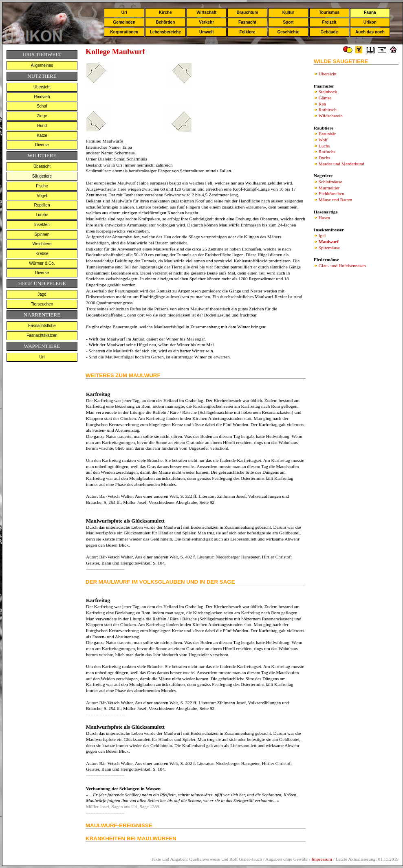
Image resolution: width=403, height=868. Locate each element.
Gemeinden (124, 22)
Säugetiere (42, 176)
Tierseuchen (42, 304)
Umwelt (207, 32)
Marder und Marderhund (341, 164)
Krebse (42, 254)
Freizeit (329, 22)
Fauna (370, 12)
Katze (42, 135)
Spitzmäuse (329, 248)
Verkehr (206, 22)
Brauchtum (248, 12)
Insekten (42, 225)
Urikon (370, 22)
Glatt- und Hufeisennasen (342, 266)
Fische (42, 186)
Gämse (325, 98)
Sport (288, 22)
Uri (124, 12)
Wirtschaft (206, 12)
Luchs (324, 146)
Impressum (322, 859)
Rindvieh (42, 97)
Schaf (42, 106)
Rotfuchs (327, 152)
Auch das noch (370, 32)
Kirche (165, 12)
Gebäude (329, 32)
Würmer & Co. (42, 263)
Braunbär (327, 134)
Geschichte (288, 32)
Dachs (324, 158)
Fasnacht (247, 22)
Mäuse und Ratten (335, 200)
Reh (322, 104)
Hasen (324, 218)
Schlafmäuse (330, 182)
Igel (322, 235)
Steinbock (328, 92)
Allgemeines (42, 65)
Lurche (42, 215)
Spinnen (42, 234)
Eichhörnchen (331, 193)
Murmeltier (329, 188)
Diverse (42, 145)
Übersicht (42, 87)
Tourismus (329, 12)
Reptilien (42, 205)
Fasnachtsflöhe (42, 326)
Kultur (288, 12)
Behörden (166, 22)
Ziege (42, 116)
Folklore (248, 32)
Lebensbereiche (165, 32)
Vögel (42, 196)
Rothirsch (328, 110)
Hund (42, 126)
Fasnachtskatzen (42, 335)
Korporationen (124, 32)
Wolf (323, 140)
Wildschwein (331, 116)
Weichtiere (42, 244)
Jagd (42, 294)
